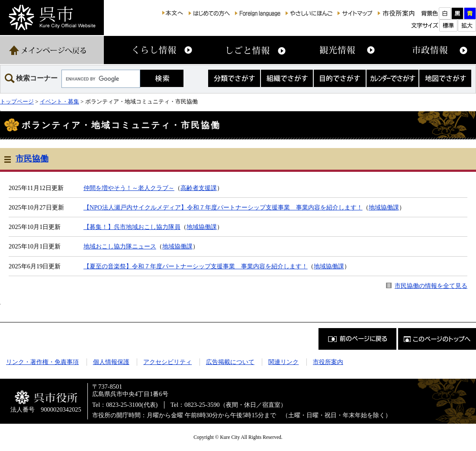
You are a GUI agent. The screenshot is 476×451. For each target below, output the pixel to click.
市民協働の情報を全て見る (431, 286)
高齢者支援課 (199, 188)
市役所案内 (328, 362)
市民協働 (32, 159)
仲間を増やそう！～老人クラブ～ (129, 188)
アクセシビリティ (167, 362)
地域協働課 (384, 207)
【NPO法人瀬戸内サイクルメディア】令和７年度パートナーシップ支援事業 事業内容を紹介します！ (223, 207)
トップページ (17, 101)
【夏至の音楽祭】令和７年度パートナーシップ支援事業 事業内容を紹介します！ (196, 266)
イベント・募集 (59, 101)
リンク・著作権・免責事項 (42, 362)
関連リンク (283, 362)
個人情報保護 (111, 362)
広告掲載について (230, 362)
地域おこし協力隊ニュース (120, 246)
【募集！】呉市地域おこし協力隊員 (132, 227)
